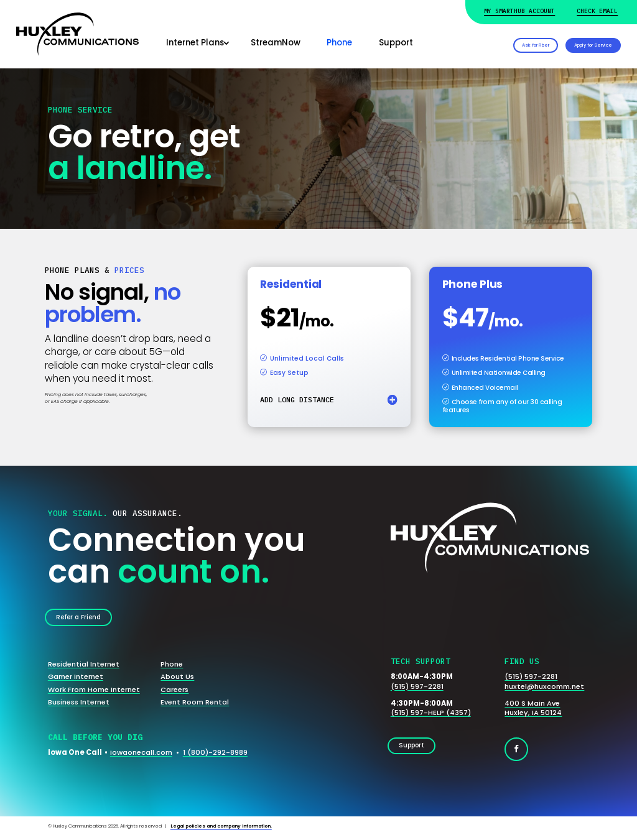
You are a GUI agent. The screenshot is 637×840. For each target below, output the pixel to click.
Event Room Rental (195, 706)
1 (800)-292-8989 (215, 756)
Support (396, 43)
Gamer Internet (76, 681)
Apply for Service (573, 43)
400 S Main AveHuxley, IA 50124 (533, 712)
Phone (339, 43)
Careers (174, 693)
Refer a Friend (86, 620)
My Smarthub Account (519, 11)
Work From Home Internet (94, 693)
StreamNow (276, 43)
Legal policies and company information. (221, 830)
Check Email (597, 11)
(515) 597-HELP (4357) (431, 717)
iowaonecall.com (141, 756)
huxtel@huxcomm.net (544, 690)
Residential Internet (84, 668)
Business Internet (79, 706)
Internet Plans (195, 43)
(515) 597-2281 (417, 690)
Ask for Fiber (473, 43)
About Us (177, 681)
